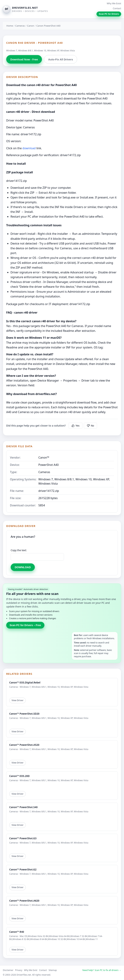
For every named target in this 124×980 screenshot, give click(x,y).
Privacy (19, 970)
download (29, 148)
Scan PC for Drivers (109, 14)
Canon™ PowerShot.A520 (24, 745)
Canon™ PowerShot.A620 (24, 901)
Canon (30, 26)
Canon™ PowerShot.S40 (23, 807)
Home (10, 26)
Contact (117, 8)
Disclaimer (8, 970)
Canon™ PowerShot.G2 (23, 869)
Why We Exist (114, 3)
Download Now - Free (24, 59)
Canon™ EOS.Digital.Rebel (25, 682)
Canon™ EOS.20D (19, 776)
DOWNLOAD (23, 567)
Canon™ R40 (17, 932)
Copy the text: (19, 550)
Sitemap (53, 970)
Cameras (20, 26)
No (90, 426)
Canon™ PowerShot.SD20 (24, 714)
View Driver (17, 700)
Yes (76, 426)
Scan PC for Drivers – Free (25, 625)
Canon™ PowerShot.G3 (23, 838)
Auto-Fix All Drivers (60, 59)
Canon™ (44, 458)
